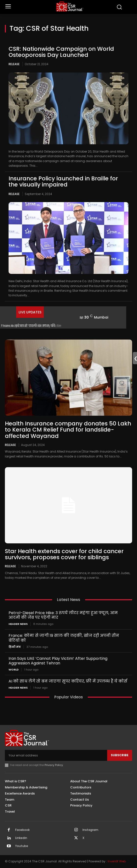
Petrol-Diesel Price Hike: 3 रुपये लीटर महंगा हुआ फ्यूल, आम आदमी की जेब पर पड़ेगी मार (63, 615)
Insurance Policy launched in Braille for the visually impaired (63, 181)
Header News (18, 624)
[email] (56, 755)
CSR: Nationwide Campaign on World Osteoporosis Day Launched (61, 52)
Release (14, 64)
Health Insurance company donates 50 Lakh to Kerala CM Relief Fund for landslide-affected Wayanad (68, 430)
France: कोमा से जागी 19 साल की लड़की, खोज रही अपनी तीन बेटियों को (64, 638)
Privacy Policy (54, 765)
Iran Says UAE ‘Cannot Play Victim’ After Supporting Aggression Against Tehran (58, 661)
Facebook (22, 830)
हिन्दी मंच (15, 647)
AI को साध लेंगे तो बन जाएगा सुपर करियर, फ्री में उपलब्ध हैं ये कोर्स (68, 681)
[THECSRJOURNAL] (70, 6)
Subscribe (120, 755)
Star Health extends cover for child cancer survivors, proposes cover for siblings (64, 554)
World (14, 670)
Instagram (90, 830)
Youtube (22, 846)
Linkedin (21, 838)
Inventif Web (117, 861)
